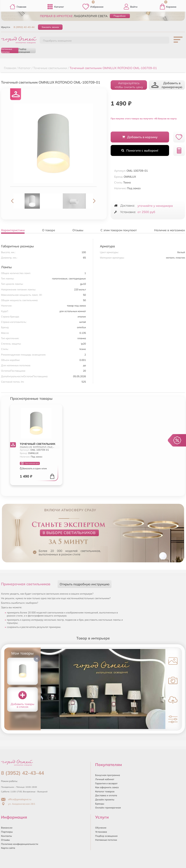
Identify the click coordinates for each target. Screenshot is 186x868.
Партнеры (7, 832)
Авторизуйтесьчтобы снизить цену (129, 85)
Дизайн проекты (105, 800)
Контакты (6, 836)
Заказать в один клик (33, 468)
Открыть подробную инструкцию (85, 584)
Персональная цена (30, 463)
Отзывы (5, 840)
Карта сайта (8, 848)
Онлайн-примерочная (108, 808)
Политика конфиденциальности (20, 844)
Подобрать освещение (57, 41)
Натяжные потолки (7, 50)
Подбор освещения (24, 50)
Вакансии (7, 828)
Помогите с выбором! (140, 150)
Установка (101, 832)
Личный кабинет (105, 779)
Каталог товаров (105, 791)
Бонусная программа (108, 775)
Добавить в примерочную (167, 85)
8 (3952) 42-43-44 (24, 27)
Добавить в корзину (140, 137)
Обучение (101, 828)
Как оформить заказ (107, 787)
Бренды (100, 804)
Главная (18, 7)
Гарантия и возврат (106, 783)
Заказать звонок (50, 27)
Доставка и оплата (106, 795)
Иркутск (6, 27)
